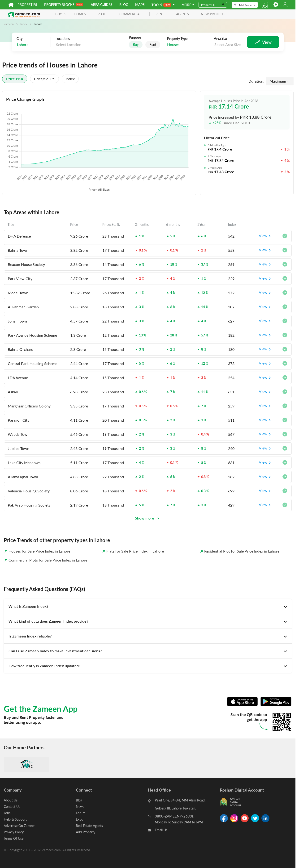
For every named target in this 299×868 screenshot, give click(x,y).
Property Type (177, 39)
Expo (80, 819)
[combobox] (32, 45)
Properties (27, 5)
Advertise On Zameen (20, 826)
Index (24, 24)
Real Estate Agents (89, 826)
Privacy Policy (14, 832)
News (80, 807)
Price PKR (15, 79)
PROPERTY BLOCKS (64, 5)
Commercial (130, 14)
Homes (80, 14)
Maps (140, 5)
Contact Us (12, 807)
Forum (81, 813)
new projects (213, 14)
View (265, 236)
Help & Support (15, 819)
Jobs (7, 813)
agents (182, 14)
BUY (61, 14)
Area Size (221, 38)
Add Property (245, 5)
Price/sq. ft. (44, 79)
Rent (153, 44)
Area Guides (102, 5)
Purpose (135, 38)
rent (160, 14)
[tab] (148, 606)
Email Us (161, 830)
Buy (136, 44)
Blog (124, 5)
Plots (103, 14)
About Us (11, 800)
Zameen (9, 24)
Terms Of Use (14, 838)
